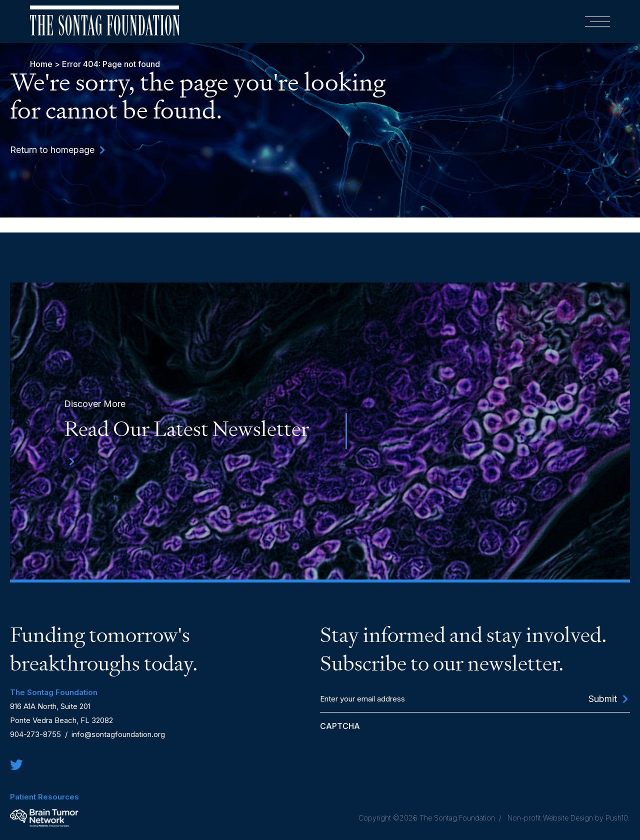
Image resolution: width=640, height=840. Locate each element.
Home (41, 64)
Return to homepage (52, 150)
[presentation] (396, 753)
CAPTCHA (340, 726)
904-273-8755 (35, 734)
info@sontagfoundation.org (118, 734)
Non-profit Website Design (549, 818)
